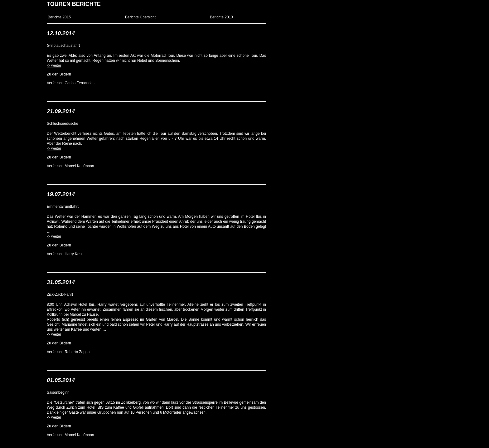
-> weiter (54, 66)
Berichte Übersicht (140, 17)
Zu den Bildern (59, 74)
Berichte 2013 (221, 17)
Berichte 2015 (59, 17)
